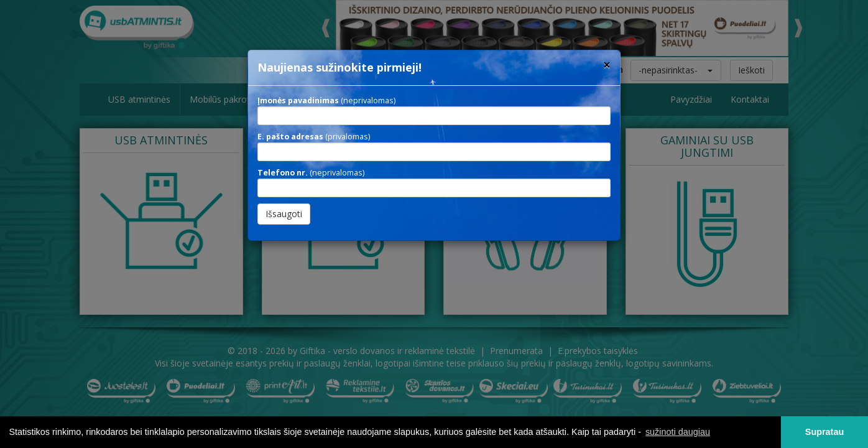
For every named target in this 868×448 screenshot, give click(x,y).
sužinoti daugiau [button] (678, 432)
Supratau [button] (824, 432)
